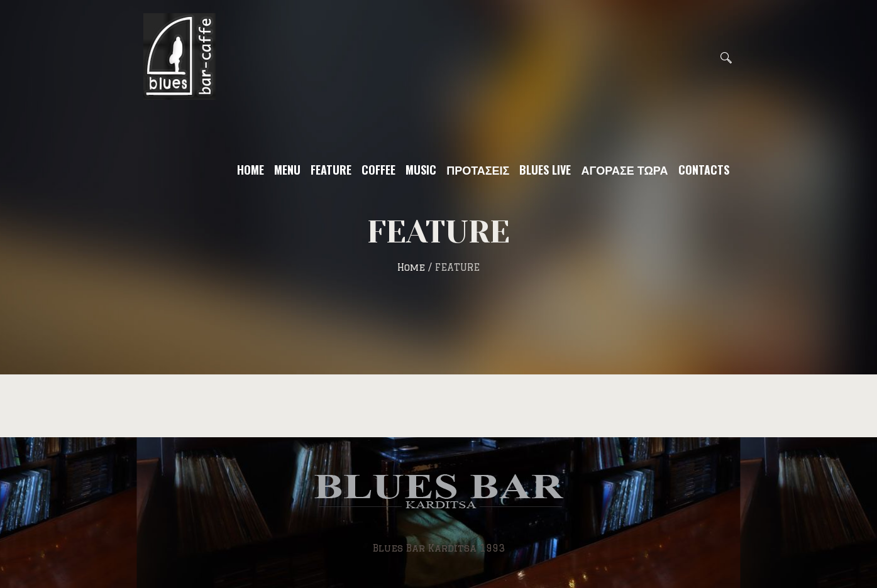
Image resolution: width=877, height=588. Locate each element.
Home (411, 267)
